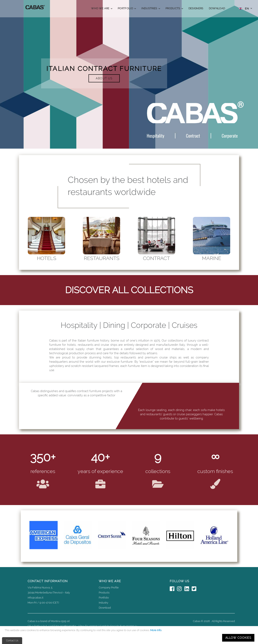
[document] (130, 635)
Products (104, 593)
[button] (245, 9)
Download (105, 608)
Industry (104, 603)
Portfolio (104, 598)
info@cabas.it (35, 598)
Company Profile (109, 588)
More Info (156, 630)
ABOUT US (104, 78)
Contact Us (12, 641)
